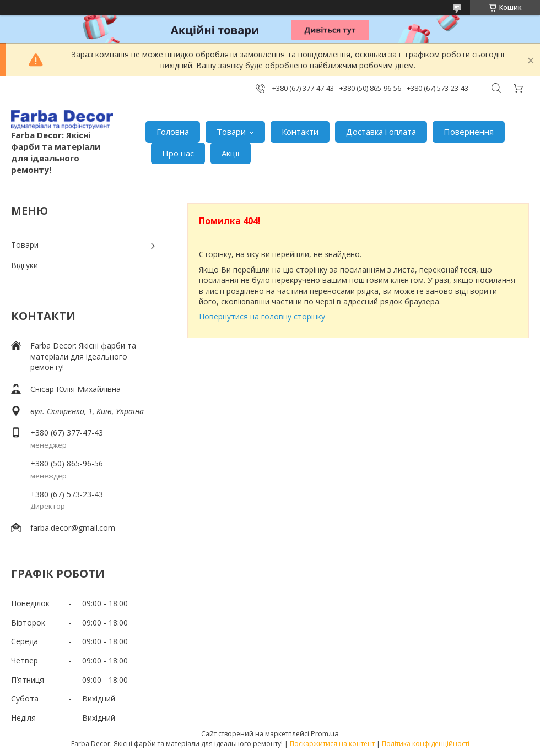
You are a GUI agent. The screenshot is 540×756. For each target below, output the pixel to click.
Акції (231, 153)
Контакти (300, 132)
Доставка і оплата (381, 132)
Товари (231, 132)
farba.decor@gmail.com (73, 528)
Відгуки (25, 265)
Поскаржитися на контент (332, 744)
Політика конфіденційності (426, 744)
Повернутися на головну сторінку (262, 316)
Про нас (178, 153)
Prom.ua (325, 733)
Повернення (469, 132)
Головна (173, 132)
